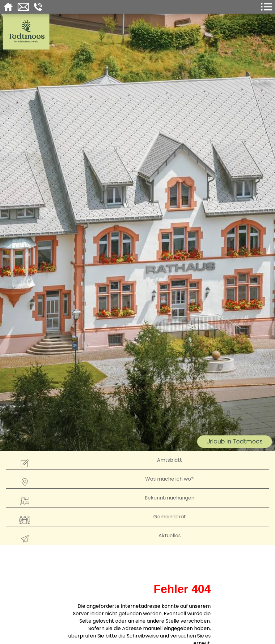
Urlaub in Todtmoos (235, 441)
